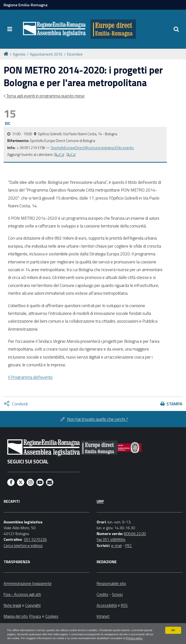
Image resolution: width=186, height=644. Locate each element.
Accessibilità (107, 605)
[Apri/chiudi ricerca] (176, 29)
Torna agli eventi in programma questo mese (45, 96)
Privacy (35, 616)
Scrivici (117, 594)
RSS (124, 605)
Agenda (19, 54)
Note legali (12, 605)
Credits (102, 594)
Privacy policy (33, 638)
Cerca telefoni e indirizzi (23, 545)
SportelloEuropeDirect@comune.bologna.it (83, 148)
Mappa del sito (16, 616)
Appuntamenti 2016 (46, 54)
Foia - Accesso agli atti (22, 594)
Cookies (52, 616)
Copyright (33, 605)
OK (173, 625)
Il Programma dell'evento (30, 377)
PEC (129, 545)
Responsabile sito (111, 583)
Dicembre (75, 54)
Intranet (103, 616)
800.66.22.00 (135, 534)
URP (100, 501)
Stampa (174, 404)
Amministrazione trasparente (28, 583)
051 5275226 (35, 539)
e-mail (116, 545)
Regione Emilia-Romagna (26, 5)
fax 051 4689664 (111, 539)
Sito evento (125, 148)
